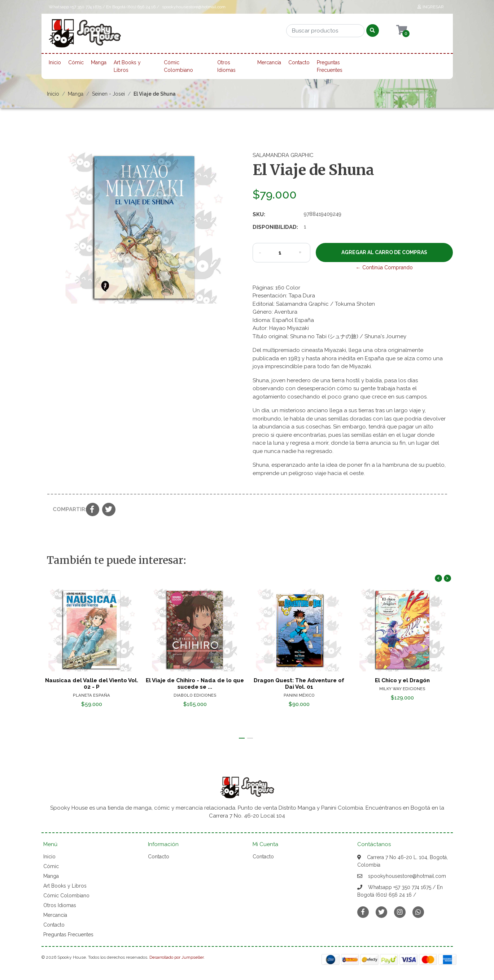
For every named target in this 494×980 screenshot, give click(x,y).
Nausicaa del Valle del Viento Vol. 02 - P (91, 684)
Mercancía (269, 62)
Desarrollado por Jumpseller (176, 957)
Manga (99, 62)
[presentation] (438, 578)
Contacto (299, 62)
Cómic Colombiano (178, 66)
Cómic (76, 62)
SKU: (259, 214)
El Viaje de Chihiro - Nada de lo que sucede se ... (195, 684)
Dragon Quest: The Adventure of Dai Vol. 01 (299, 684)
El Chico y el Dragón (403, 680)
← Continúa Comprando (384, 267)
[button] (242, 738)
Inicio (55, 62)
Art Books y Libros (127, 66)
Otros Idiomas (226, 66)
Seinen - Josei (108, 94)
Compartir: (67, 509)
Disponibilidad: (275, 227)
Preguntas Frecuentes (330, 66)
